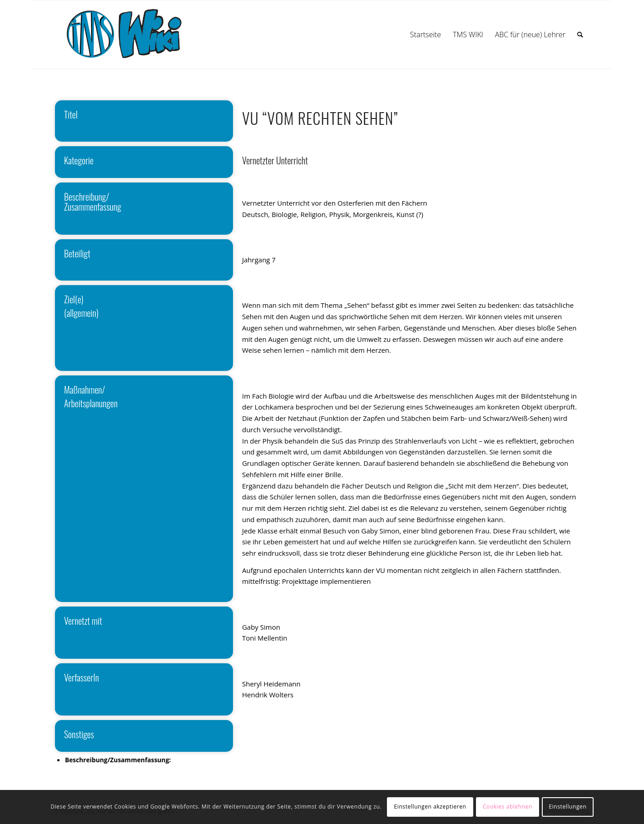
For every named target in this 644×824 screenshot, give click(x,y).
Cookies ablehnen (508, 807)
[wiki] (134, 35)
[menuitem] (426, 35)
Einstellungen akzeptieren (430, 807)
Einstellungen (567, 807)
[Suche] (580, 35)
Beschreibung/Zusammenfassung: (118, 760)
